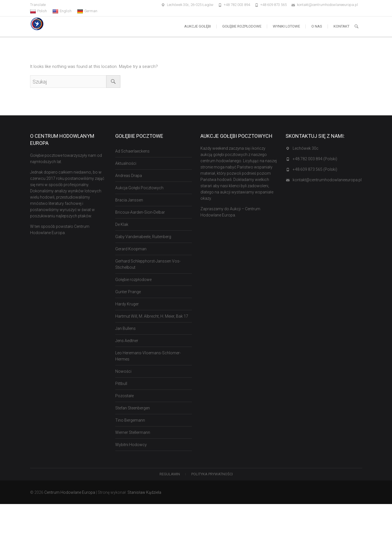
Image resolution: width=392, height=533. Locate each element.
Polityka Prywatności (212, 474)
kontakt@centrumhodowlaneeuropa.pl (327, 5)
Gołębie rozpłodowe (242, 26)
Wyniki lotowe (286, 26)
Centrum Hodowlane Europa (70, 492)
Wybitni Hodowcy (131, 445)
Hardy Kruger (127, 304)
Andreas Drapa (129, 176)
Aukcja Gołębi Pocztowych (139, 188)
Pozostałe (124, 396)
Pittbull (121, 384)
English (62, 11)
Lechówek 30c (306, 148)
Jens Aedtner (127, 341)
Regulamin (170, 474)
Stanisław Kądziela (144, 492)
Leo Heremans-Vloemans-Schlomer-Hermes (148, 356)
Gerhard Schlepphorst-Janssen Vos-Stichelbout (148, 264)
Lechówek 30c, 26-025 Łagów (190, 5)
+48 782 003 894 (237, 5)
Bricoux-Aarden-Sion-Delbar (140, 212)
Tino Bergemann (130, 420)
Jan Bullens (125, 328)
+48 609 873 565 (273, 5)
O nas (317, 26)
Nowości (123, 371)
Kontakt (341, 26)
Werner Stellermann (133, 432)
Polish (38, 11)
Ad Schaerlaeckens (132, 151)
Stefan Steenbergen (133, 408)
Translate (38, 5)
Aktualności (126, 163)
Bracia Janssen (129, 200)
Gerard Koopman (131, 249)
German (87, 11)
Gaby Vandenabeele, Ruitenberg (143, 237)
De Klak (122, 224)
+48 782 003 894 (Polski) (315, 159)
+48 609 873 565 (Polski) (315, 169)
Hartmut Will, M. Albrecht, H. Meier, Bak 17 (152, 316)
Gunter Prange (128, 292)
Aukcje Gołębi (198, 26)
